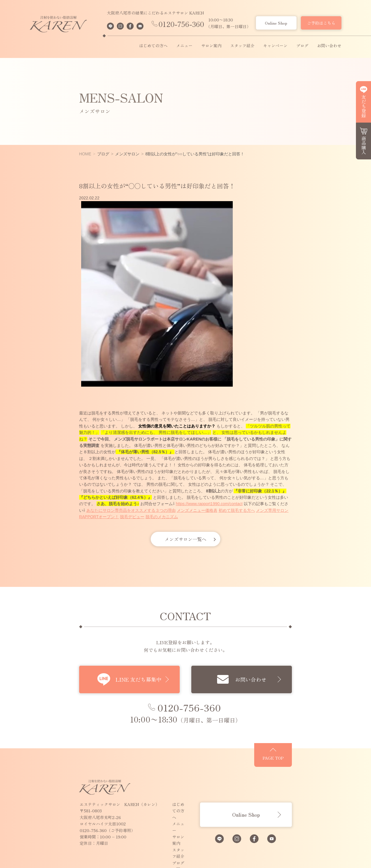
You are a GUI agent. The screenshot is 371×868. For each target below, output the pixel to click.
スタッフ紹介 (242, 46)
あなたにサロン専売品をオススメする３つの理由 (235, 478)
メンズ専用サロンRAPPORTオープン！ (96, 484)
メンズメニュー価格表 (301, 478)
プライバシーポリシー (148, 814)
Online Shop (276, 23)
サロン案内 (211, 46)
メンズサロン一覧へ (185, 507)
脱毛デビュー (146, 484)
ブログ (302, 46)
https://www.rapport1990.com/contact (104, 478)
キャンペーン (275, 46)
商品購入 (364, 145)
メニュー (184, 46)
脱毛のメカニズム (175, 484)
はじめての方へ (153, 46)
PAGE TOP (318, 734)
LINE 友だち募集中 (124, 647)
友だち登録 (364, 106)
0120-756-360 (181, 24)
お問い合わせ (329, 46)
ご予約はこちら (321, 23)
